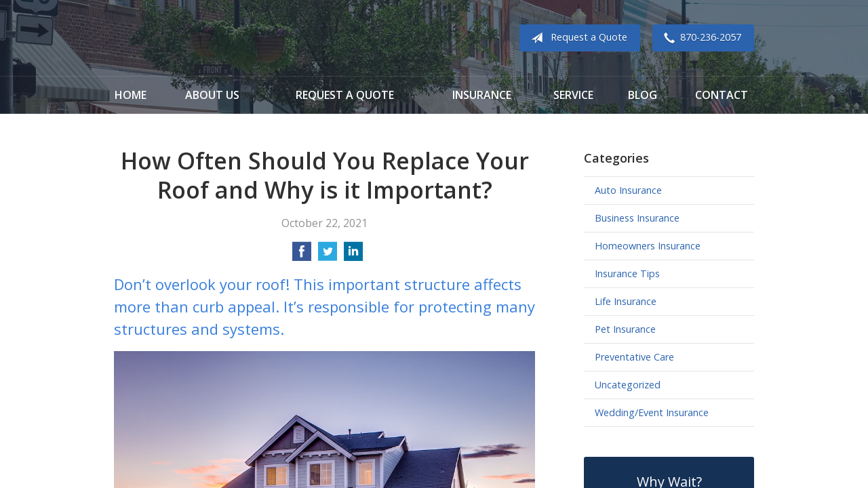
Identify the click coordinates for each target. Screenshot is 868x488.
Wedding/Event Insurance (652, 412)
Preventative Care (634, 357)
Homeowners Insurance (648, 246)
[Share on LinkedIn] (353, 256)
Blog (643, 95)
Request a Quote (576, 38)
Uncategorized (628, 385)
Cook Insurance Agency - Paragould (199, 38)
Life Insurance (626, 301)
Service (573, 95)
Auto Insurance (628, 190)
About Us (212, 95)
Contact (722, 95)
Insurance (482, 95)
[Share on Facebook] (302, 256)
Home (131, 95)
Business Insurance (637, 218)
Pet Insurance (625, 329)
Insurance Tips (627, 273)
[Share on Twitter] (328, 256)
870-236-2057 (700, 38)
